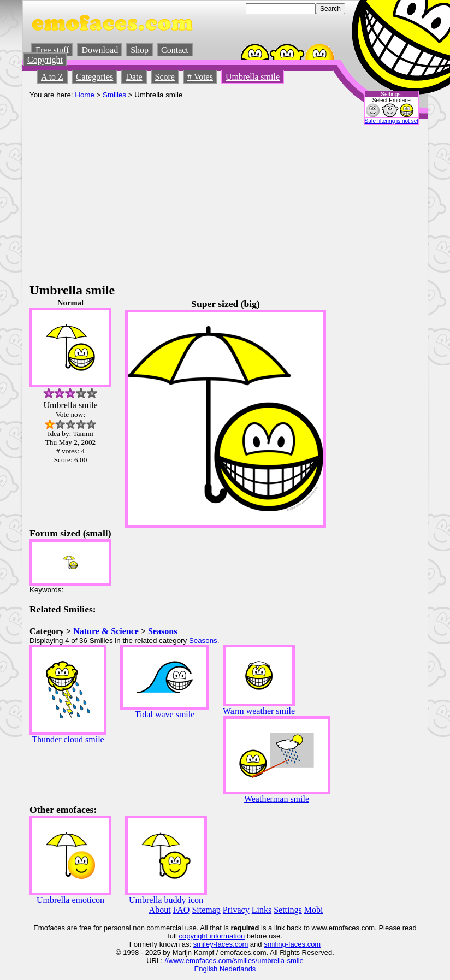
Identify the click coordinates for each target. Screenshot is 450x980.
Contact (175, 50)
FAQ (182, 910)
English (206, 969)
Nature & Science (106, 631)
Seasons (162, 631)
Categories (94, 77)
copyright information (212, 936)
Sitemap (206, 910)
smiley (203, 944)
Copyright (45, 60)
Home (85, 95)
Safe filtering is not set (392, 121)
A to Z (52, 77)
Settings (288, 910)
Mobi (314, 910)
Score (165, 77)
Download (100, 50)
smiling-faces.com (292, 944)
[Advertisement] (225, 201)
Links (262, 910)
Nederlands (238, 969)
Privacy (236, 910)
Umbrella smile (253, 77)
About (160, 910)
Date (134, 77)
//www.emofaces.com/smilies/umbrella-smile (234, 961)
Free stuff (52, 50)
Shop (140, 50)
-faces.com (231, 944)
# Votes (200, 77)
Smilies (114, 95)
